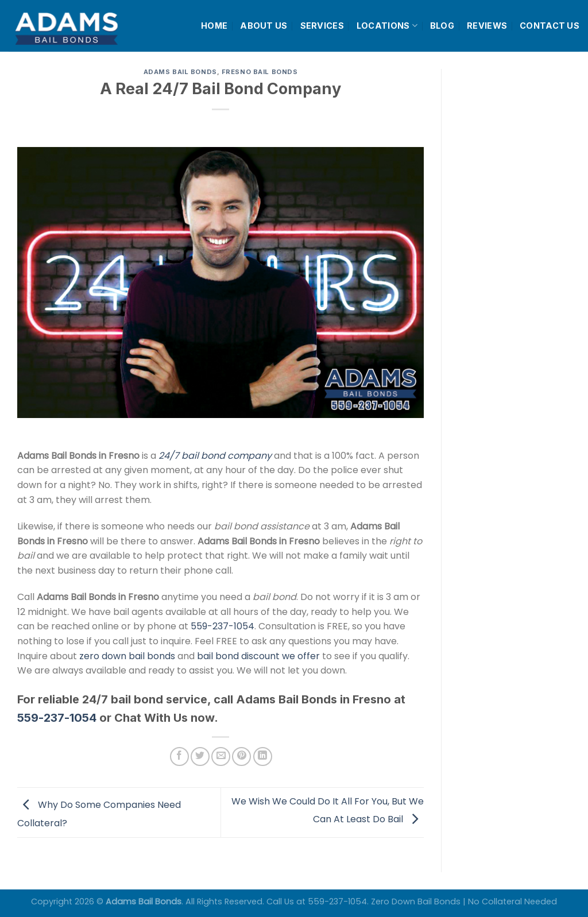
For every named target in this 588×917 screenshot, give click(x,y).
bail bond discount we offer (258, 656)
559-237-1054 (223, 626)
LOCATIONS (387, 26)
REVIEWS (487, 26)
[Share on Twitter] (200, 757)
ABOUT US (264, 26)
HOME (214, 26)
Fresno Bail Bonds (260, 72)
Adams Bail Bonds (180, 72)
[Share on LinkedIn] (263, 757)
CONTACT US (550, 26)
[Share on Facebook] (179, 757)
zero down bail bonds (127, 656)
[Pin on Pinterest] (241, 757)
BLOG (442, 26)
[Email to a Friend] (221, 757)
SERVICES (322, 26)
